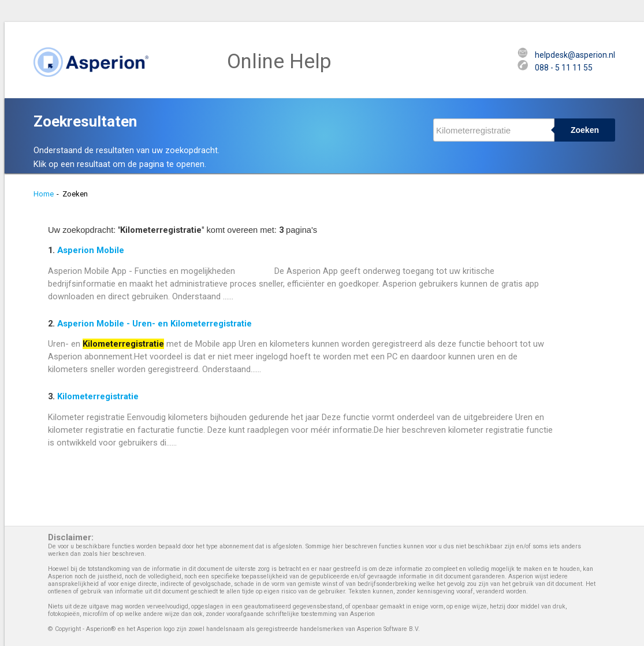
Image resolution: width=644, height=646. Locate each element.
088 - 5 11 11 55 (564, 68)
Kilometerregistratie (98, 396)
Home (44, 194)
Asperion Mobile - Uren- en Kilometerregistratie (155, 324)
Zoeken (585, 130)
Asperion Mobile (91, 250)
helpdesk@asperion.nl (575, 55)
